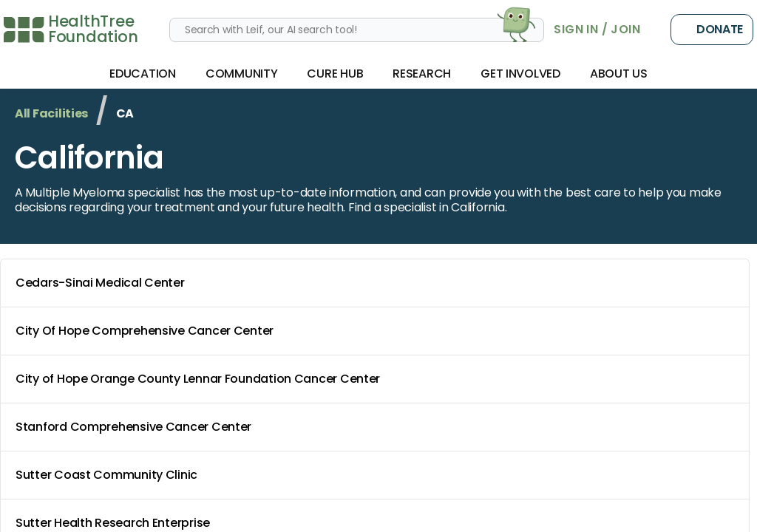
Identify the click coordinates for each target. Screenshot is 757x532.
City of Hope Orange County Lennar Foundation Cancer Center (378, 379)
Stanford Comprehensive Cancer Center (378, 427)
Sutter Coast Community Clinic (378, 475)
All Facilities (51, 113)
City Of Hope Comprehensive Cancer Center (378, 331)
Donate (712, 30)
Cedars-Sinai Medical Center (378, 283)
